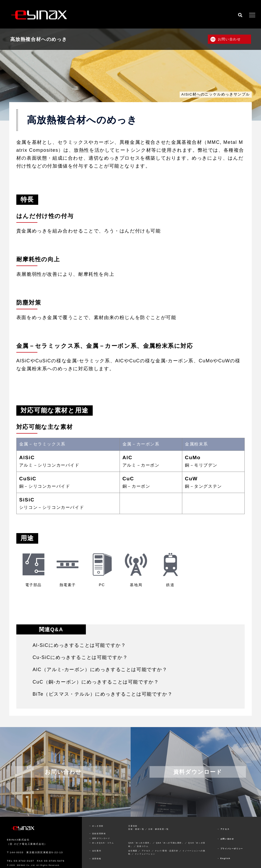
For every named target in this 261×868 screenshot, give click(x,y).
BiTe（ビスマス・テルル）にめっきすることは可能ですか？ (103, 694)
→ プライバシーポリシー (230, 849)
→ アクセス (223, 829)
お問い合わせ (229, 39)
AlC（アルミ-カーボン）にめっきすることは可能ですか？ (100, 670)
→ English (224, 858)
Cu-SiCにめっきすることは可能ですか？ (80, 657)
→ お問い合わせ (225, 839)
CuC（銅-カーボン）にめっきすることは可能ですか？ (96, 682)
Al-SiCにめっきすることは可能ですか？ (79, 645)
